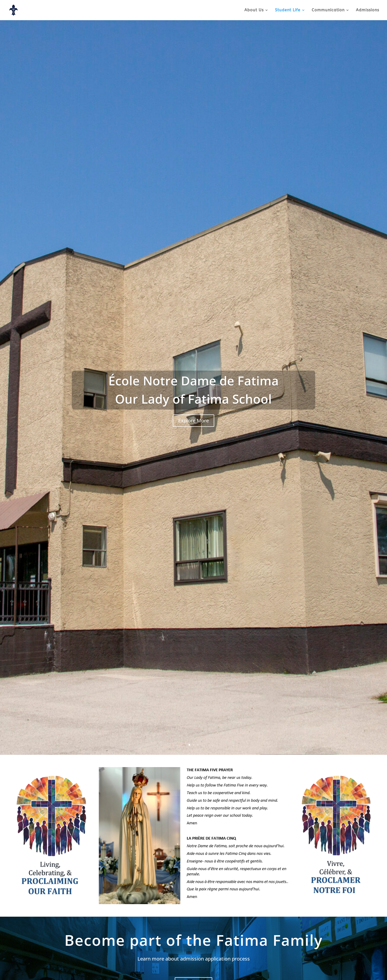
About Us (254, 10)
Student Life (288, 10)
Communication (328, 10)
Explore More (193, 421)
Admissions (368, 10)
